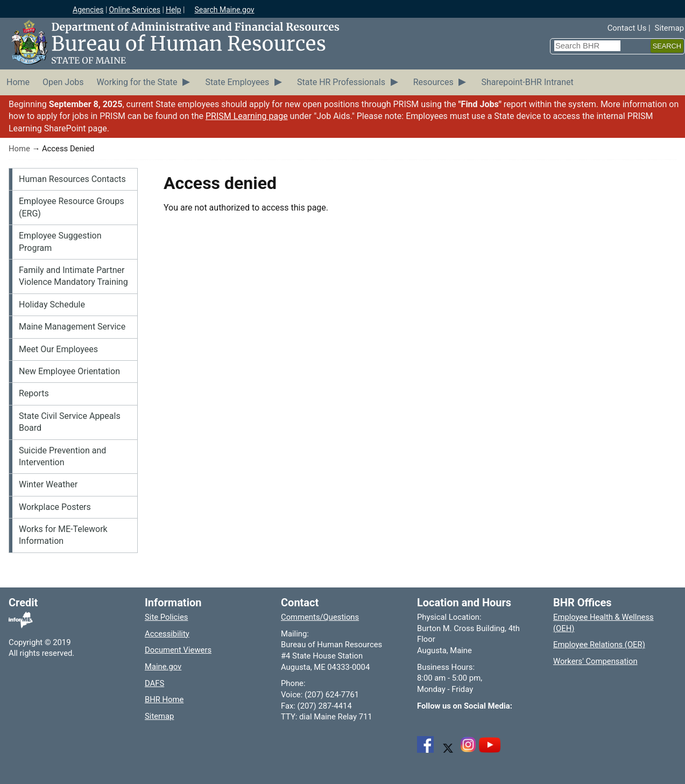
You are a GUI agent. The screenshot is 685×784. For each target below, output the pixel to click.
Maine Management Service (72, 327)
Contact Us (627, 28)
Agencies (88, 10)
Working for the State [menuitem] (137, 82)
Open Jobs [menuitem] (63, 82)
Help (174, 10)
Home (19, 149)
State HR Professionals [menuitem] (341, 82)
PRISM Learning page (247, 116)
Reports (34, 393)
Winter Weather (48, 484)
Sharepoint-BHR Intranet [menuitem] (527, 82)
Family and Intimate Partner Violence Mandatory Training (73, 276)
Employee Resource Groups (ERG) (71, 207)
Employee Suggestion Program (60, 241)
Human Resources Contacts (72, 179)
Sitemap (669, 28)
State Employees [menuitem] (237, 82)
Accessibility (167, 634)
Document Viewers (178, 650)
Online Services (135, 10)
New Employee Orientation (69, 371)
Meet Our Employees (58, 349)
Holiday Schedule (52, 304)
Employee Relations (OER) (599, 645)
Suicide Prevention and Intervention (62, 456)
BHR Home (164, 699)
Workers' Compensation (595, 661)
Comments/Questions (320, 617)
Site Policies (166, 617)
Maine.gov (163, 667)
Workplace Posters (55, 507)
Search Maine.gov (224, 10)
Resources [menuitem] (433, 82)
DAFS (154, 683)
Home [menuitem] (18, 82)
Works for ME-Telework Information (63, 535)
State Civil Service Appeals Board (70, 422)
